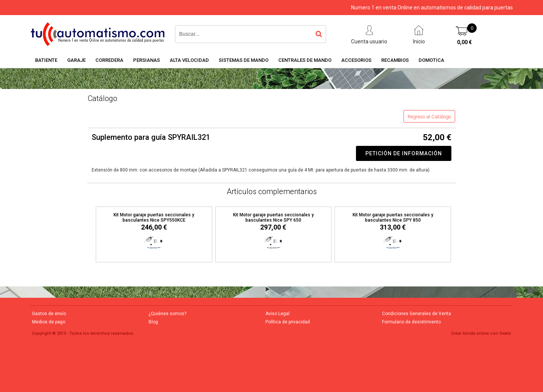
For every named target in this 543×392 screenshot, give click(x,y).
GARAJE (76, 60)
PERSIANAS (146, 60)
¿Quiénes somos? (167, 314)
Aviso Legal (278, 314)
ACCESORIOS (356, 60)
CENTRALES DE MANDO (305, 60)
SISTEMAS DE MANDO (244, 60)
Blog (153, 322)
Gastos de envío (49, 314)
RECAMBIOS (395, 60)
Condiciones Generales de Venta (416, 314)
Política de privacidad (288, 322)
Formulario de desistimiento (411, 322)
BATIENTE (46, 60)
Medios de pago (49, 322)
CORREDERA (109, 60)
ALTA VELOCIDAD (189, 60)
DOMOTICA (431, 60)
